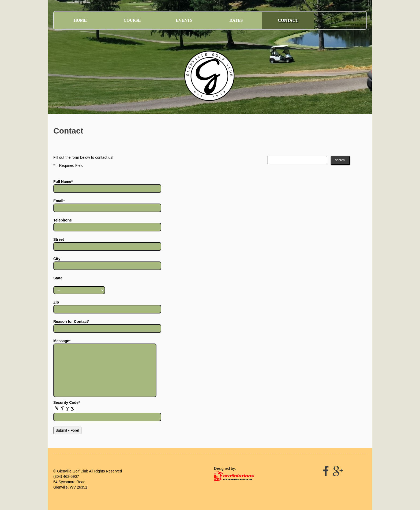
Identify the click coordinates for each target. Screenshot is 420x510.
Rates (236, 20)
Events (184, 20)
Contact (288, 20)
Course (132, 20)
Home (80, 20)
